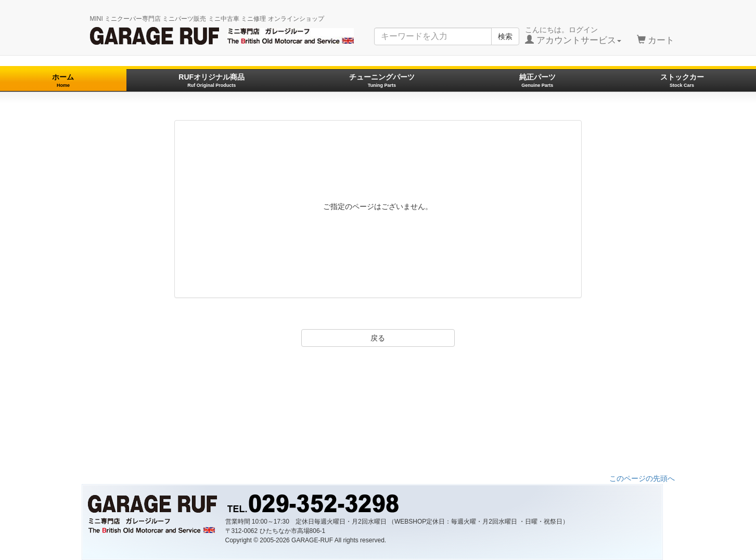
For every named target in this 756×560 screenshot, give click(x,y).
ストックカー (682, 80)
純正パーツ (537, 80)
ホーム (63, 80)
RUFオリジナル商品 (212, 80)
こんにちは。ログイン (573, 35)
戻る (378, 338)
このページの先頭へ (642, 478)
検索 (505, 36)
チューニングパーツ (382, 80)
